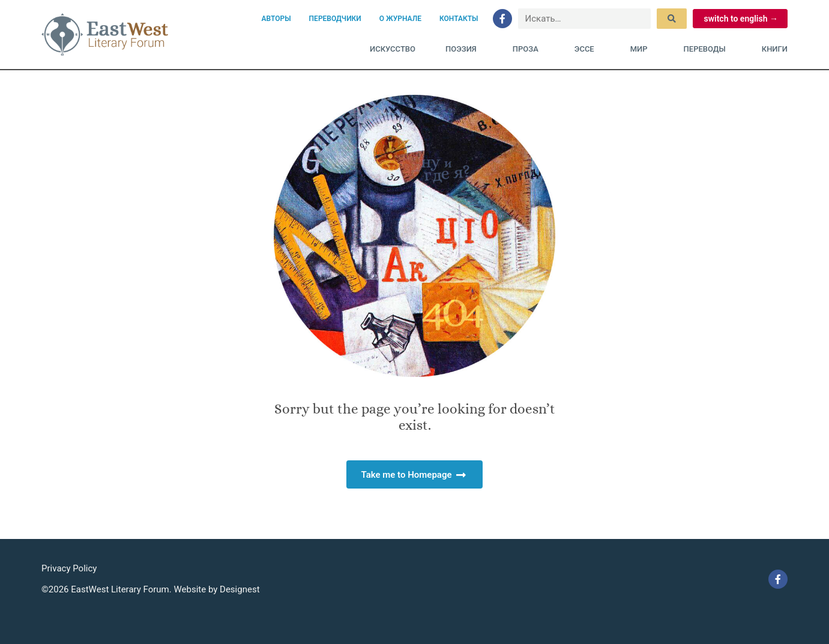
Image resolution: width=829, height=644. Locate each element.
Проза (529, 49)
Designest (240, 589)
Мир (642, 49)
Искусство (393, 49)
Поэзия (464, 49)
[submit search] (672, 19)
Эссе (587, 49)
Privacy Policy (69, 568)
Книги (775, 49)
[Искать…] (584, 19)
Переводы (708, 49)
